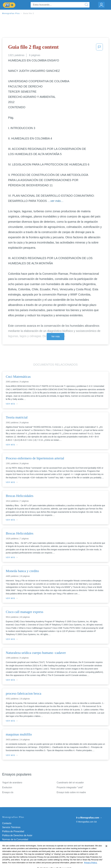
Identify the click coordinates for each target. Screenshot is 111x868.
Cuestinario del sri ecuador (70, 783)
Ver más (55, 336)
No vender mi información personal (20, 848)
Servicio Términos (11, 827)
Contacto (7, 823)
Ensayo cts (8, 792)
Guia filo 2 (29, 13)
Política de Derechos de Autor (17, 835)
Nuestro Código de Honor (15, 844)
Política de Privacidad (13, 831)
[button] (99, 48)
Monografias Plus (11, 13)
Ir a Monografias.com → (89, 818)
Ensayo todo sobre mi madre (71, 792)
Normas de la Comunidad (15, 839)
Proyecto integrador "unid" (70, 787)
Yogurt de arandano (12, 783)
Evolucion (7, 787)
